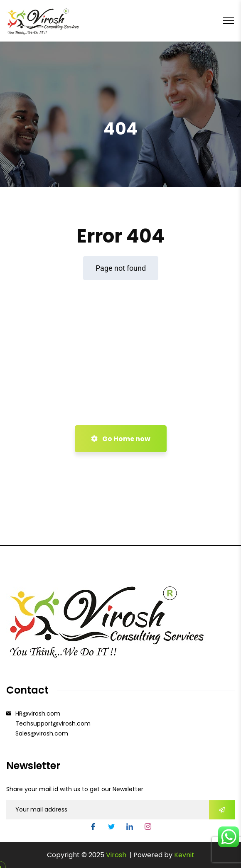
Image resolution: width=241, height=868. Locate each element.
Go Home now (121, 439)
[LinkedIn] (130, 828)
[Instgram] (148, 828)
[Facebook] (93, 828)
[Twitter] (111, 828)
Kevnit (184, 855)
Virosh (117, 855)
